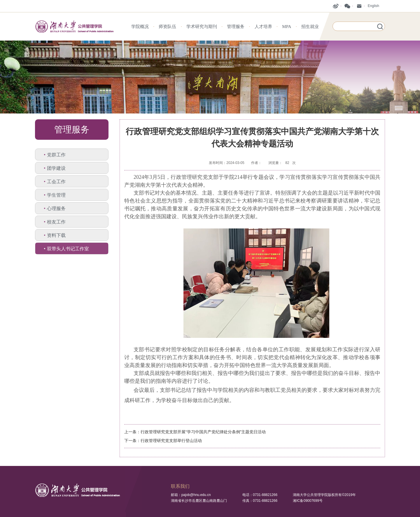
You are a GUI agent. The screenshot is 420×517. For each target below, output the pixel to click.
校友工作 (56, 222)
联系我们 (180, 486)
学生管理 (56, 195)
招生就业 (310, 27)
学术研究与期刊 (202, 27)
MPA (287, 27)
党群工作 (56, 155)
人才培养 (263, 27)
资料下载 (56, 235)
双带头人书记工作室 (68, 249)
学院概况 (140, 27)
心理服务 (56, 208)
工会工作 (56, 182)
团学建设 (56, 168)
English (373, 6)
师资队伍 (167, 27)
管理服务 (236, 27)
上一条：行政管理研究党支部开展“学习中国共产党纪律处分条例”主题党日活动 (195, 432)
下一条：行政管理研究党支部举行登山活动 (163, 441)
